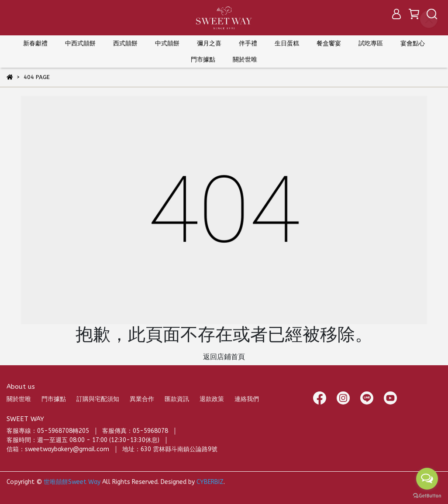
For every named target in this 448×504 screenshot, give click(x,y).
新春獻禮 (35, 43)
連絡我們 (247, 399)
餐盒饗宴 (329, 43)
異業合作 (142, 399)
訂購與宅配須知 (98, 399)
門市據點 (54, 399)
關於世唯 (19, 399)
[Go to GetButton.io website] (427, 495)
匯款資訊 (177, 399)
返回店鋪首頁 (224, 357)
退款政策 (212, 399)
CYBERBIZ (210, 482)
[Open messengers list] (427, 479)
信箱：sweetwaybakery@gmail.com (58, 449)
